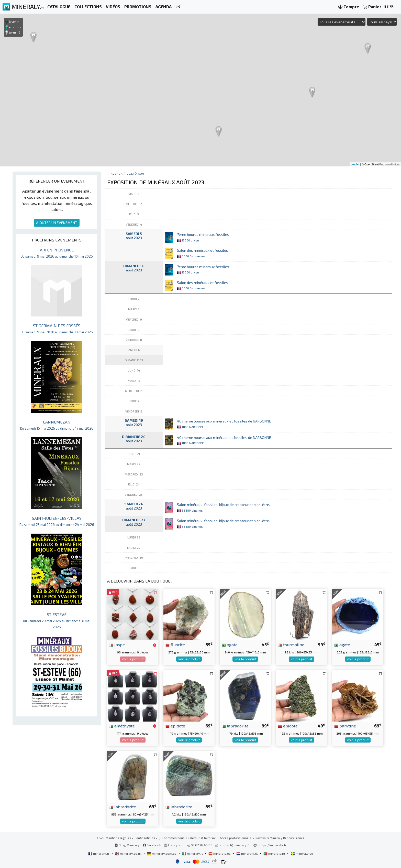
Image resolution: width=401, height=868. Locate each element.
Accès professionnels (236, 838)
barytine (345, 726)
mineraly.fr (99, 853)
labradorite (235, 726)
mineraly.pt (275, 853)
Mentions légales (119, 838)
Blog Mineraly (127, 845)
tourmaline (291, 644)
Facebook (152, 845)
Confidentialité (145, 838)
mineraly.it (193, 853)
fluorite (175, 644)
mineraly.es (220, 853)
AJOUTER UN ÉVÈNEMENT (57, 223)
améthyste (122, 726)
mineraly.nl (247, 853)
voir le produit (133, 659)
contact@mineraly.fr (235, 845)
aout (142, 173)
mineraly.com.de (162, 853)
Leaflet (355, 164)
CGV (100, 838)
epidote (175, 726)
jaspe (117, 644)
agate (230, 644)
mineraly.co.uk (129, 853)
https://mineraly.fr (272, 845)
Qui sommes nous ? (173, 838)
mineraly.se (302, 853)
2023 (130, 173)
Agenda (117, 173)
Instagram (174, 845)
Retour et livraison (203, 838)
